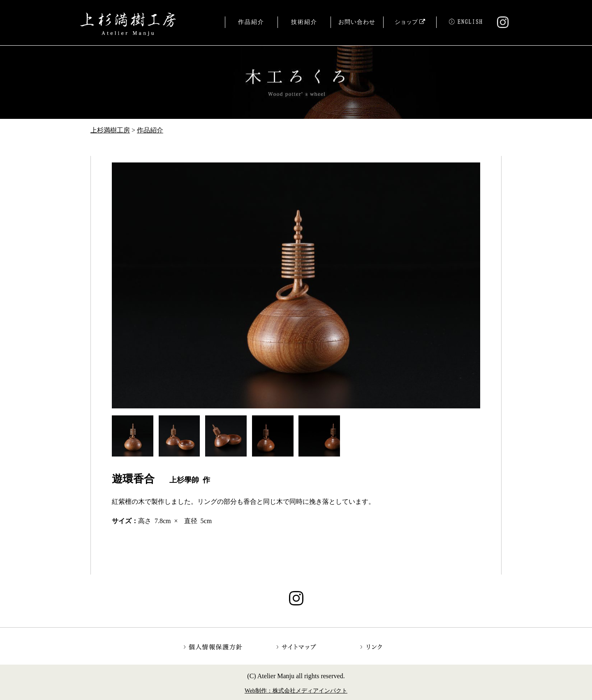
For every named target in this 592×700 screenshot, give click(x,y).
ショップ (410, 22)
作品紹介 (251, 22)
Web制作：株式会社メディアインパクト (296, 691)
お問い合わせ (357, 22)
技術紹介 (304, 22)
